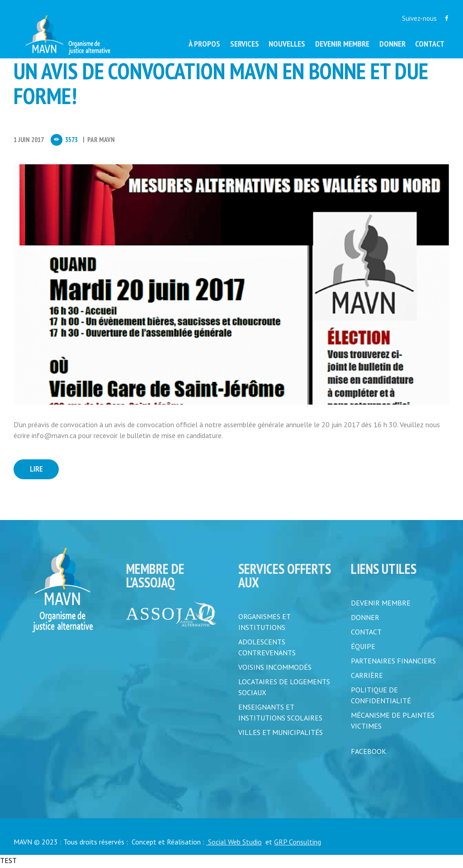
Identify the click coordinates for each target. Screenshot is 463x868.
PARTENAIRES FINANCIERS (393, 663)
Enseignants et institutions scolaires (280, 715)
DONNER (365, 620)
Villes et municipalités (281, 734)
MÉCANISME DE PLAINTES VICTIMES (393, 723)
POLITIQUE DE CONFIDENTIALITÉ (381, 697)
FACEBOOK (369, 754)
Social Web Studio (234, 844)
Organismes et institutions (264, 624)
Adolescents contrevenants (267, 649)
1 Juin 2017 (29, 140)
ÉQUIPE (363, 649)
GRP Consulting (298, 844)
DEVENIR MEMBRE (381, 605)
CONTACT (366, 634)
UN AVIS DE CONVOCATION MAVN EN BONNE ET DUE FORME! (221, 83)
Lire (40, 470)
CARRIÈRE (367, 677)
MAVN (107, 140)
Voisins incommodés (275, 669)
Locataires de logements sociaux (284, 689)
